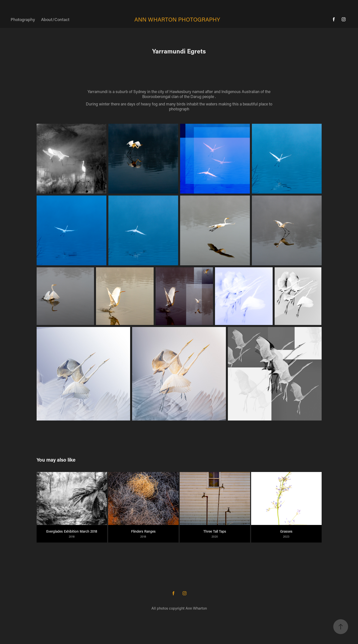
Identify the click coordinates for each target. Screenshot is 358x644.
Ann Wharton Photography (177, 19)
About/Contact (55, 19)
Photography (23, 19)
